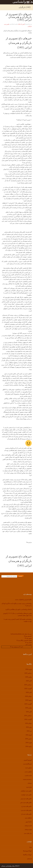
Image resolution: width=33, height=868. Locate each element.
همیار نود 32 (28, 643)
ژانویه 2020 (28, 700)
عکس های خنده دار (26, 814)
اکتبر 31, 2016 (21, 24)
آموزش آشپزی (28, 760)
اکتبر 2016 (29, 712)
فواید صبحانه (28, 830)
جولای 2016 (28, 723)
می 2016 (29, 731)
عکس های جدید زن (26, 806)
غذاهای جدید (28, 818)
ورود (30, 847)
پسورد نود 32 (28, 638)
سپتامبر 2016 (28, 716)
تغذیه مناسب (28, 776)
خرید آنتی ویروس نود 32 (16, 647)
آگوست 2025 (28, 689)
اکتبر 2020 (29, 692)
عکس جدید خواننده (26, 795)
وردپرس (29, 859)
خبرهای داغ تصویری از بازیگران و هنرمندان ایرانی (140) (19, 17)
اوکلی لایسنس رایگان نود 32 (24, 640)
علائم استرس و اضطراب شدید (23, 600)
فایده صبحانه (28, 826)
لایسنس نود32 (28, 636)
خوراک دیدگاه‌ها (27, 855)
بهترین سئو (29, 645)
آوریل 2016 (29, 735)
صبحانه (30, 783)
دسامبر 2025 (28, 673)
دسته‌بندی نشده (27, 779)
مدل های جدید (28, 833)
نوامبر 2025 (29, 677)
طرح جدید (29, 787)
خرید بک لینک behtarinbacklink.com (21, 634)
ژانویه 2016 (29, 746)
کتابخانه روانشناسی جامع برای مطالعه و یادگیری (19, 609)
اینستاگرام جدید (27, 764)
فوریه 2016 (29, 743)
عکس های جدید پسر (26, 799)
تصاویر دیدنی (28, 772)
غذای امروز (29, 822)
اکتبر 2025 (29, 681)
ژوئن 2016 (29, 727)
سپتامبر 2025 (28, 685)
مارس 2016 (28, 739)
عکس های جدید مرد (26, 810)
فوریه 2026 (29, 669)
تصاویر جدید (28, 768)
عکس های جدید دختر (26, 803)
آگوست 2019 (28, 704)
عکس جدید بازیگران (26, 791)
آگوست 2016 (28, 719)
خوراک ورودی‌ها (27, 851)
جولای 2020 (28, 696)
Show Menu (28, 2)
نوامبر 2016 (29, 708)
